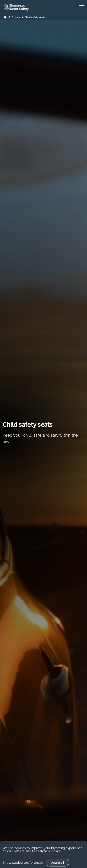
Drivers (18, 17)
